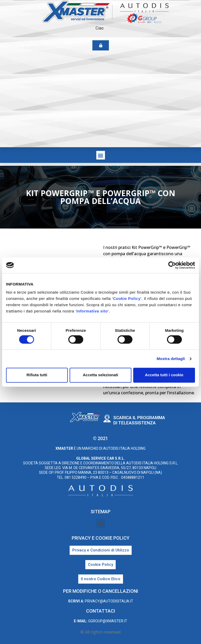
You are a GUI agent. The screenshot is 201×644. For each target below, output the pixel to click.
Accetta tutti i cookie (164, 375)
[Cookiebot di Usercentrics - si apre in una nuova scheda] (172, 265)
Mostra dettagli (171, 359)
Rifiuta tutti (37, 375)
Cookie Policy (127, 298)
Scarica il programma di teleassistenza (139, 420)
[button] (101, 155)
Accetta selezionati (100, 375)
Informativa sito (92, 311)
